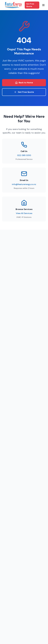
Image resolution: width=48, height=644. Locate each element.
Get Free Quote (30, 5)
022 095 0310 (24, 155)
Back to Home (24, 83)
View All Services (24, 213)
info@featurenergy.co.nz (24, 184)
